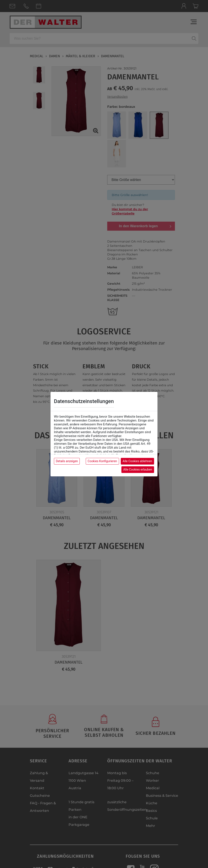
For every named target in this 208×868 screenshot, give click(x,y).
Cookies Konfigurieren (102, 461)
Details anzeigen (67, 461)
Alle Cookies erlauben (138, 470)
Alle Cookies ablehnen (137, 461)
